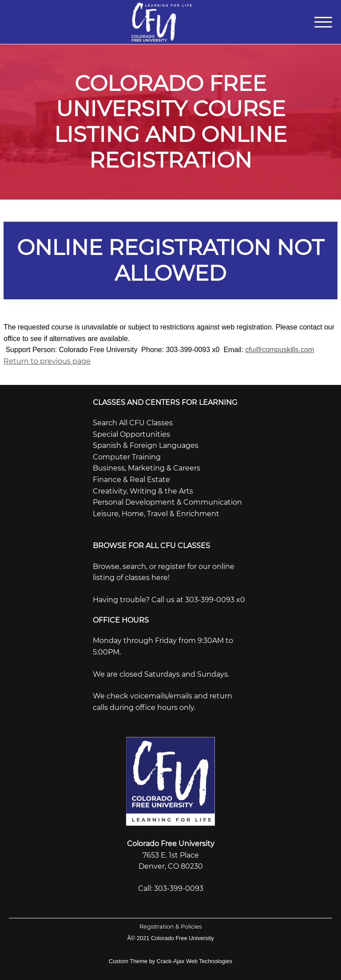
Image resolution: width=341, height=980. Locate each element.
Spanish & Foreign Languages (146, 445)
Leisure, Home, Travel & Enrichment (156, 514)
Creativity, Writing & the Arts (143, 491)
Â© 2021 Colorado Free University (170, 938)
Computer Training (127, 457)
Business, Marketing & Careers (147, 468)
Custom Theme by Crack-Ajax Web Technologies (170, 961)
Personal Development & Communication (167, 502)
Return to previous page (47, 361)
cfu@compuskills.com (280, 350)
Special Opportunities (131, 434)
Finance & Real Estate (131, 480)
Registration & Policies (170, 927)
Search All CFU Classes (133, 423)
